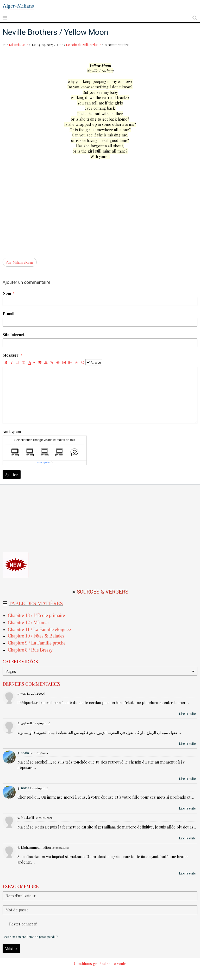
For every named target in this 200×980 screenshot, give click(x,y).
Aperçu (94, 362)
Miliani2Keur (18, 45)
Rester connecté (20, 924)
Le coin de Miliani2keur (83, 45)
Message (11, 355)
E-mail (8, 314)
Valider (11, 949)
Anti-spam (12, 432)
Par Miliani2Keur (20, 262)
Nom (7, 293)
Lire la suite (187, 714)
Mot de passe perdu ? (43, 937)
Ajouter (12, 475)
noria (25, 753)
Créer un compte (14, 937)
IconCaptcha (44, 463)
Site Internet (14, 334)
